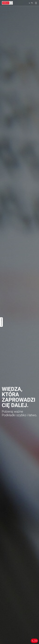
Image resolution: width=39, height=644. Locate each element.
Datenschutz (1, 322)
